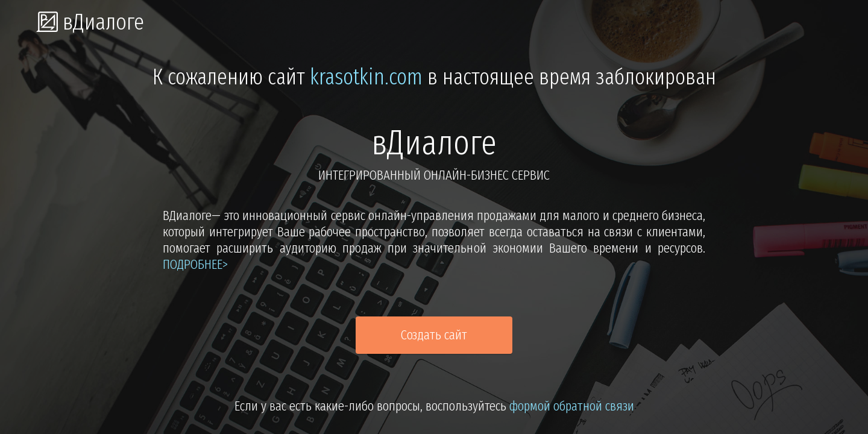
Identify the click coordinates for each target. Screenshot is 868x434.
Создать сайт (434, 335)
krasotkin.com (366, 77)
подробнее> (195, 264)
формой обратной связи (572, 406)
